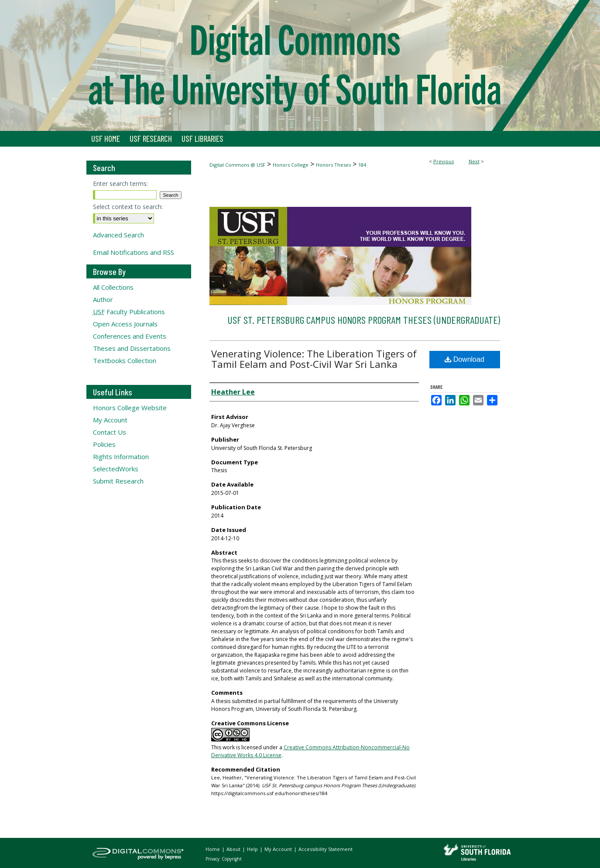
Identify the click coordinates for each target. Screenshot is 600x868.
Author (103, 299)
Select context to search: (128, 207)
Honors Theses (333, 165)
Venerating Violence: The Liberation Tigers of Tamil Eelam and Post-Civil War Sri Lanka (314, 359)
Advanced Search (118, 235)
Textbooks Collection (125, 360)
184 (362, 165)
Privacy (213, 859)
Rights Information (121, 456)
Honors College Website (130, 408)
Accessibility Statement (326, 849)
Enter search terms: (120, 184)
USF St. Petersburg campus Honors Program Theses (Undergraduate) (364, 320)
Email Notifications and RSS (134, 252)
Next (474, 161)
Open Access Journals (125, 324)
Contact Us (110, 432)
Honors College (291, 165)
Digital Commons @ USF (237, 165)
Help (253, 849)
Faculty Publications (129, 312)
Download (465, 359)
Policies (104, 444)
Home (213, 849)
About (234, 849)
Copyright (232, 859)
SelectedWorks (116, 469)
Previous (444, 161)
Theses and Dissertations (132, 348)
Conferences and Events (130, 336)
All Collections (113, 287)
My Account (110, 420)
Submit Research (118, 481)
